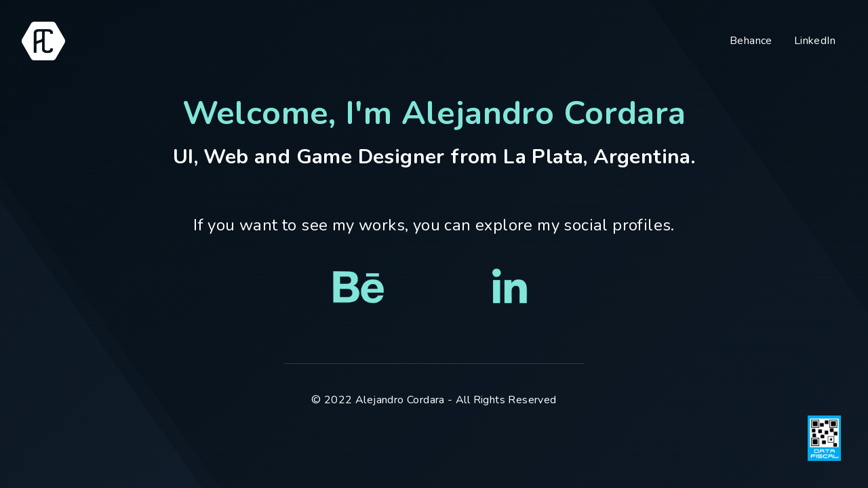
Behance (751, 41)
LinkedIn (815, 41)
